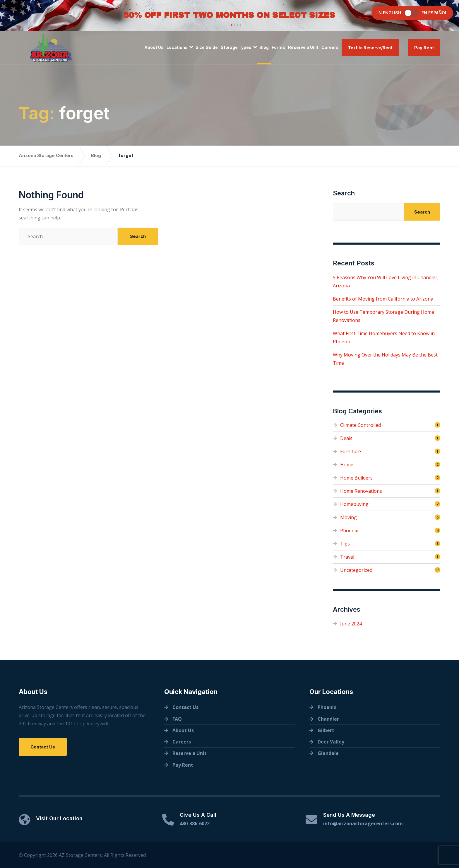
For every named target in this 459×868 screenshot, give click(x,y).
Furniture (351, 451)
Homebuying (354, 504)
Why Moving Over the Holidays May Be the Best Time (385, 359)
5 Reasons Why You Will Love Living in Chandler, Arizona (386, 282)
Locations (177, 47)
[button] (231, 25)
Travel (347, 557)
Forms (278, 47)
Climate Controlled (360, 425)
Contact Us (43, 747)
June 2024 (351, 624)
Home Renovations (361, 491)
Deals (346, 438)
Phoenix (349, 531)
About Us (154, 47)
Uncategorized (356, 570)
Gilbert (326, 730)
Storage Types (236, 47)
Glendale (328, 753)
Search (344, 193)
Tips (345, 544)
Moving (348, 517)
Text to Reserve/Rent (370, 48)
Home (347, 465)
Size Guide (207, 47)
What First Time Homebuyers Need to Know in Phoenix (384, 337)
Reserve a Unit (303, 47)
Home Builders (356, 478)
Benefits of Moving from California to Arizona (383, 299)
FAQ (177, 719)
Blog (264, 47)
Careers (330, 47)
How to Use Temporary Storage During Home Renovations (383, 316)
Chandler (328, 719)
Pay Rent (424, 48)
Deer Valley (331, 742)
